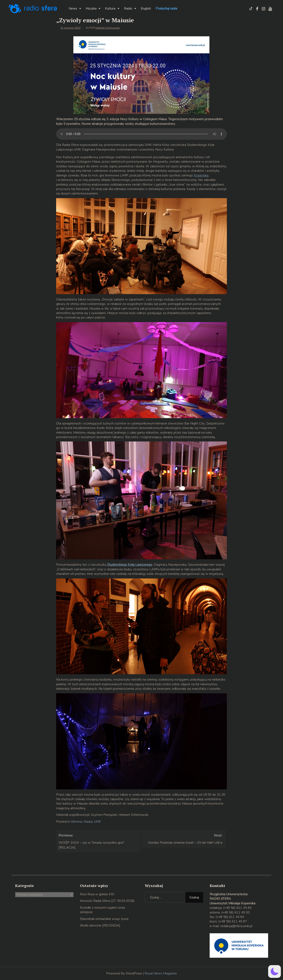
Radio (128, 8)
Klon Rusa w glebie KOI (97, 894)
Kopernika (201, 175)
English (146, 8)
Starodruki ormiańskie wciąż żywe (104, 919)
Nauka (88, 822)
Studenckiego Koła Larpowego (130, 565)
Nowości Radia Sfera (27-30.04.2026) (107, 901)
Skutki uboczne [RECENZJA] (100, 925)
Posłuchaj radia (166, 8)
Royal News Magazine (161, 973)
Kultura (110, 8)
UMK (97, 822)
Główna (76, 822)
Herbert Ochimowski (107, 28)
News (73, 8)
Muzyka (91, 8)
